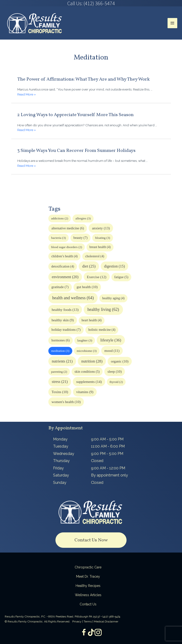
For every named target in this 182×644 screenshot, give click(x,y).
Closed (97, 461)
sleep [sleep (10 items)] (115, 372)
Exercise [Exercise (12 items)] (96, 277)
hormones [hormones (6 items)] (61, 340)
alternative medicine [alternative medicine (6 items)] (68, 228)
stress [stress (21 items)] (60, 382)
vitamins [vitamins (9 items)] (85, 392)
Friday (58, 468)
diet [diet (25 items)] (89, 266)
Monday (60, 439)
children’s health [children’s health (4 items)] (64, 256)
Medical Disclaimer (106, 621)
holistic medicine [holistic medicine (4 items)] (102, 330)
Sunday (60, 483)
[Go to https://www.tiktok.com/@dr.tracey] (91, 633)
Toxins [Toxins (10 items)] (60, 392)
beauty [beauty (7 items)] (80, 238)
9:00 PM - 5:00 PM (107, 454)
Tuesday (61, 446)
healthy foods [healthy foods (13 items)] (65, 310)
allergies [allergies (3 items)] (83, 218)
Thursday (61, 461)
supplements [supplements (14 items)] (89, 382)
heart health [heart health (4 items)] (91, 320)
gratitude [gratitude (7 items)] (60, 287)
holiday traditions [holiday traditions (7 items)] (66, 330)
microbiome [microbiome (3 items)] (87, 351)
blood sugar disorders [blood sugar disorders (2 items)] (67, 247)
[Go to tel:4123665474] (91, 3)
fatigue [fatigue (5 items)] (121, 277)
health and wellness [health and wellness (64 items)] (73, 298)
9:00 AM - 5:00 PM (107, 439)
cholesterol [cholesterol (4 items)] (95, 256)
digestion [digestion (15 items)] (114, 266)
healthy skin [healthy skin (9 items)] (63, 320)
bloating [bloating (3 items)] (103, 238)
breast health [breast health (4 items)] (100, 247)
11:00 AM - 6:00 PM (108, 446)
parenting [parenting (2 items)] (59, 372)
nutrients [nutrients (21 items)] (62, 361)
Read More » (27, 94)
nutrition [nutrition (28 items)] (92, 361)
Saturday (61, 475)
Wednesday (64, 454)
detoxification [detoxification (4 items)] (63, 266)
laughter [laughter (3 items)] (85, 340)
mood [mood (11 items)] (112, 351)
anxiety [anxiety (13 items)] (101, 228)
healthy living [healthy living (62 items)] (103, 309)
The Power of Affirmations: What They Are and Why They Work (84, 79)
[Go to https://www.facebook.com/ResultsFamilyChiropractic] (84, 633)
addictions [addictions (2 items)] (60, 218)
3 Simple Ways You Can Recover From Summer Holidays (76, 151)
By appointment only (109, 475)
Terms (88, 621)
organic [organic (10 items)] (120, 361)
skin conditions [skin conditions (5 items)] (87, 372)
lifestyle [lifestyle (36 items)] (111, 340)
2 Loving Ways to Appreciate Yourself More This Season (75, 115)
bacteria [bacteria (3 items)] (59, 238)
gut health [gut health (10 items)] (87, 287)
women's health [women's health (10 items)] (66, 402)
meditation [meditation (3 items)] (60, 351)
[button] (91, 540)
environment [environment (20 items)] (65, 277)
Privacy (77, 621)
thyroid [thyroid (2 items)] (116, 382)
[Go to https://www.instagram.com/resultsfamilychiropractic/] (98, 633)
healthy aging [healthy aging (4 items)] (113, 298)
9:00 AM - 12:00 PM (108, 468)
